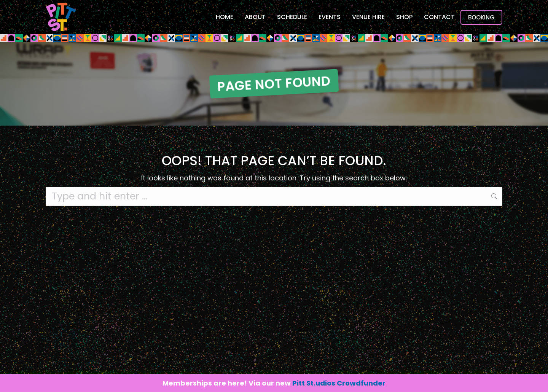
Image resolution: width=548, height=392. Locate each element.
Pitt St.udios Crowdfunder (339, 383)
